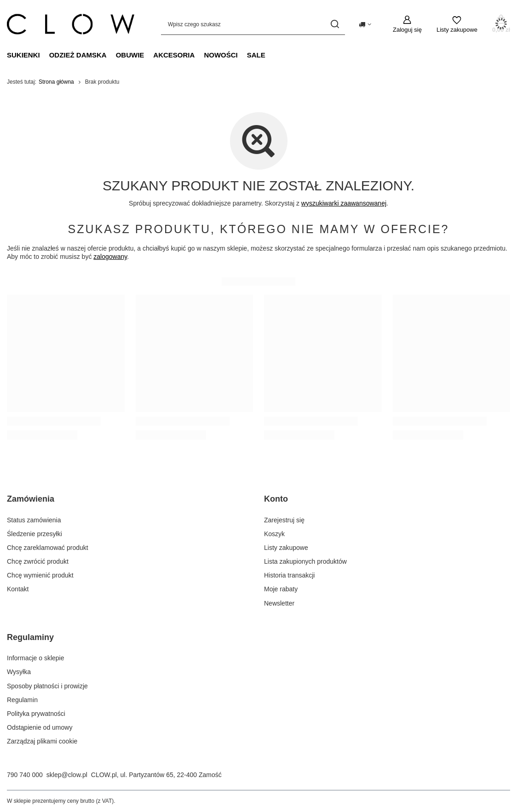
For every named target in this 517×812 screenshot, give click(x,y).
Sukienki (23, 55)
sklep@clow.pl (67, 775)
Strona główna (56, 82)
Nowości (221, 55)
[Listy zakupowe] (457, 24)
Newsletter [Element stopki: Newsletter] (279, 603)
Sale (256, 55)
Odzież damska (78, 55)
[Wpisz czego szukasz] (253, 24)
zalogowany (110, 257)
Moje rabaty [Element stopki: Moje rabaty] (281, 589)
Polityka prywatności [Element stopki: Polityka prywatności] (36, 714)
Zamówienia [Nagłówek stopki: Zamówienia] (31, 499)
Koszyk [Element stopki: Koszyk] (274, 534)
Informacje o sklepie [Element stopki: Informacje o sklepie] (36, 658)
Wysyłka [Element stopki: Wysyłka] (19, 672)
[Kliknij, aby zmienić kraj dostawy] (365, 24)
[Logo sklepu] (71, 24)
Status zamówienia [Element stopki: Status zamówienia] (34, 520)
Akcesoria (174, 55)
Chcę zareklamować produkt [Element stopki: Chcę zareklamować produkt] (48, 548)
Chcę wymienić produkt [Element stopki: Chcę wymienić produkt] (40, 575)
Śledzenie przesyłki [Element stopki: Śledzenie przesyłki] (34, 534)
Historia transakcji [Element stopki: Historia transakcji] (289, 575)
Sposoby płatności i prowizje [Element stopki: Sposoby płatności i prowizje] (47, 686)
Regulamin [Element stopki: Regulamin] (22, 700)
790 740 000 (25, 775)
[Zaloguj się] (407, 24)
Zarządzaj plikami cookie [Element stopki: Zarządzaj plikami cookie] (42, 741)
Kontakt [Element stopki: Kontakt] (18, 589)
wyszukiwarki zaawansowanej (344, 203)
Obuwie (130, 55)
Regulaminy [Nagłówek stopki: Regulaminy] (30, 637)
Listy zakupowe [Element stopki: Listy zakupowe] (286, 548)
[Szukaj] (335, 24)
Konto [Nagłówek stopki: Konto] (276, 499)
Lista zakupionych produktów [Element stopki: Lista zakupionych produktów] (305, 561)
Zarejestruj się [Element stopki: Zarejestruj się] (284, 520)
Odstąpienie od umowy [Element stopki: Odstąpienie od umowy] (40, 727)
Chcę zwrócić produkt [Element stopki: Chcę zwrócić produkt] (38, 561)
